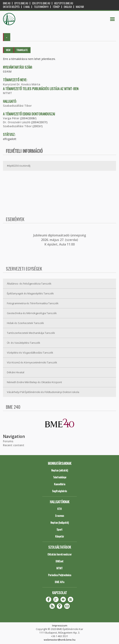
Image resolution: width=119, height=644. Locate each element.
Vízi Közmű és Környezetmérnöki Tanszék (32, 362)
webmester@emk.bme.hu (60, 640)
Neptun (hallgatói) (60, 522)
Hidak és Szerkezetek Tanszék (25, 323)
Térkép (56, 7)
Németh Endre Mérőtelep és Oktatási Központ (34, 382)
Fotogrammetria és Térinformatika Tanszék (33, 303)
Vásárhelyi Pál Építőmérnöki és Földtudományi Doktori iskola (43, 392)
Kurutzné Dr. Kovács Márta (22, 84)
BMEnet (59, 561)
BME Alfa (59, 582)
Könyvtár (60, 536)
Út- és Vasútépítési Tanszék (24, 343)
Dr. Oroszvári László (17, 122)
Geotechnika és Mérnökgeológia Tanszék (32, 313)
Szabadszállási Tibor (17, 106)
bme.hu (7, 3)
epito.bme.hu (21, 3)
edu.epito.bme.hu (41, 3)
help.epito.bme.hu (64, 3)
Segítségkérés (59, 491)
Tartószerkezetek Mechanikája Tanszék (31, 333)
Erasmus (60, 516)
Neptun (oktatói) (60, 470)
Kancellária (60, 484)
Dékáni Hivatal (16, 372)
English (68, 7)
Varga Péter (11, 118)
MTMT (7, 93)
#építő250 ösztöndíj (19, 166)
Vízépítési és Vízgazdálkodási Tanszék (30, 353)
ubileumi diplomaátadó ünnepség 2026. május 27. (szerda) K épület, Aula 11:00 (60, 240)
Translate (22, 50)
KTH (59, 509)
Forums (8, 441)
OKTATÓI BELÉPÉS (11, 7)
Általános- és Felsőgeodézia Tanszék (29, 284)
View (8, 50)
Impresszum (60, 625)
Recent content (14, 445)
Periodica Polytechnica (60, 575)
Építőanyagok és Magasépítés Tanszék (30, 293)
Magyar (80, 7)
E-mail (27, 7)
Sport (59, 529)
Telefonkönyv (41, 7)
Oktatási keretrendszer (60, 554)
